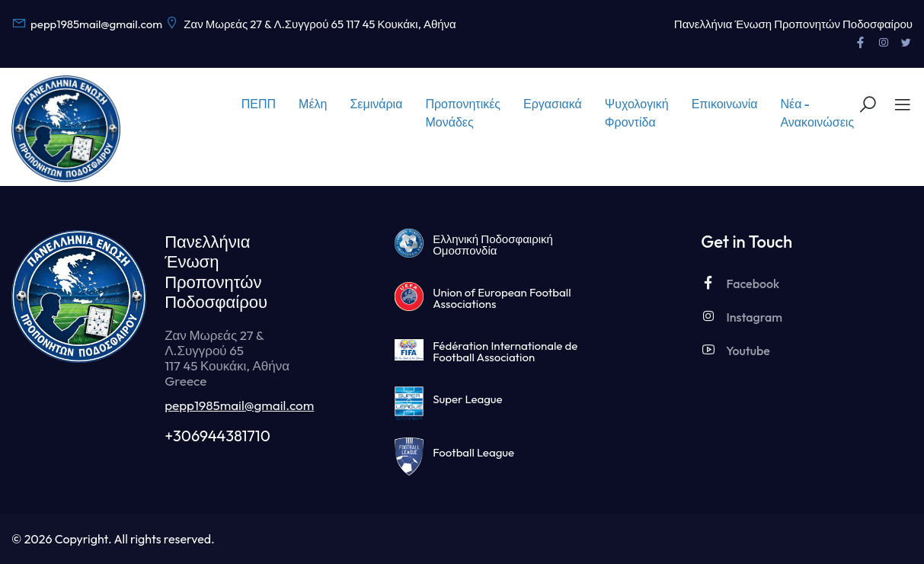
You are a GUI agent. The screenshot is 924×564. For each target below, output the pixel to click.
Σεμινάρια (376, 104)
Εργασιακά (553, 104)
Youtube (735, 350)
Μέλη (313, 104)
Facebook (740, 283)
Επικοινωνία (725, 104)
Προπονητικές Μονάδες (463, 113)
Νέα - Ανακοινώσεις (817, 113)
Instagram (742, 317)
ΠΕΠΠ (259, 104)
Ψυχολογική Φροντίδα (637, 113)
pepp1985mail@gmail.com (239, 405)
